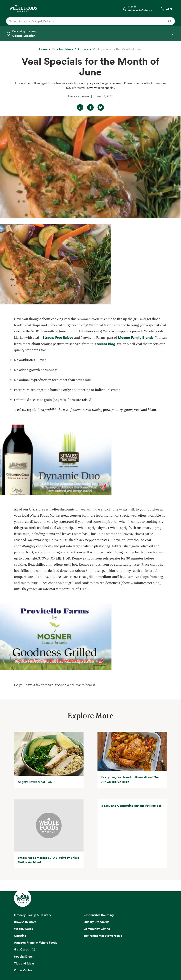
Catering (20, 834)
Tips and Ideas (24, 862)
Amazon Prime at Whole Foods (36, 841)
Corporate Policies (108, 963)
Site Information (72, 963)
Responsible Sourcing (99, 813)
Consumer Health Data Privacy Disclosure (122, 958)
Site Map (157, 958)
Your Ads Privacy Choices (52, 958)
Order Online (23, 868)
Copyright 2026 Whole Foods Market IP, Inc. (90, 949)
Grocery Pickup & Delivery (33, 813)
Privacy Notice (24, 958)
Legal (89, 963)
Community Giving (97, 827)
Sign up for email (90, 911)
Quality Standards (96, 820)
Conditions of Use (82, 958)
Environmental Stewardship (103, 834)
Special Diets (23, 855)
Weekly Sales (23, 827)
